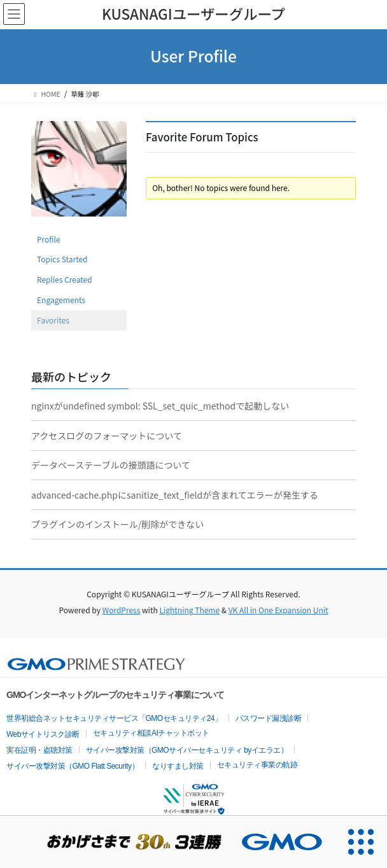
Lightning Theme (189, 610)
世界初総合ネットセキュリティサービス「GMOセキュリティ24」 (114, 718)
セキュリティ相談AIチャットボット (151, 733)
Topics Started (62, 259)
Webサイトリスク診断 (43, 734)
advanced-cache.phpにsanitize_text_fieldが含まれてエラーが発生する (175, 495)
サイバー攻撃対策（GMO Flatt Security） (73, 766)
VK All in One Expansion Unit (278, 610)
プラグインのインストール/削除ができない (117, 524)
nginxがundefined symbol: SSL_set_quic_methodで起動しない (160, 406)
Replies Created (65, 279)
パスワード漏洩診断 (269, 718)
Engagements (61, 300)
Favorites (53, 320)
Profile (49, 239)
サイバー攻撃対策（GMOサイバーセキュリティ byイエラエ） (187, 750)
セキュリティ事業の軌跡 (257, 765)
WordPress (122, 610)
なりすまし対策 (178, 766)
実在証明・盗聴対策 (39, 750)
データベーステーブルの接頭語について (111, 465)
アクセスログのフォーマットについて (107, 436)
